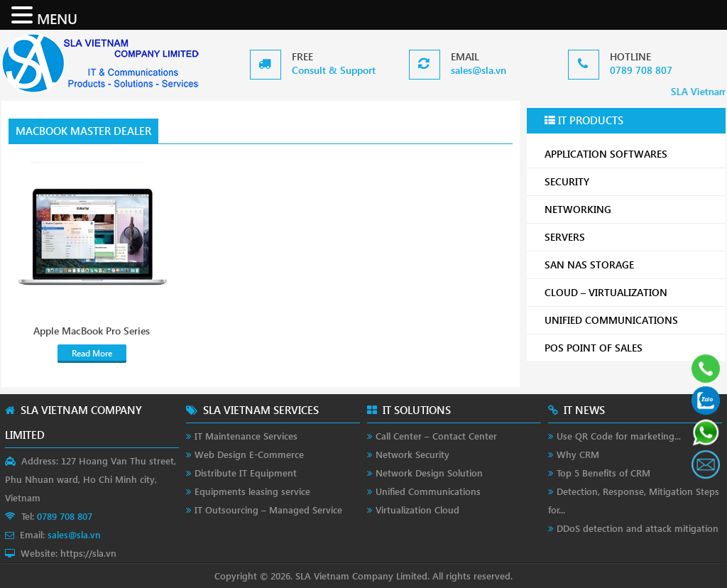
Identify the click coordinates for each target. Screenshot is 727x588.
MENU (57, 18)
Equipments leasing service (252, 491)
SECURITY (630, 181)
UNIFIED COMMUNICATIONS (630, 320)
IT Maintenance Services (246, 436)
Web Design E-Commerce (249, 454)
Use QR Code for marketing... (619, 436)
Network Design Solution (429, 473)
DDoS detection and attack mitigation (638, 528)
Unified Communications (428, 491)
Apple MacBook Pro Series (92, 331)
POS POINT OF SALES (630, 348)
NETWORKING (630, 209)
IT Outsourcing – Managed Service (268, 510)
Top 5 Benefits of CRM (603, 473)
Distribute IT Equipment (246, 473)
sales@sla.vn (479, 70)
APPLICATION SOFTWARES (606, 154)
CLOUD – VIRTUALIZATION (630, 292)
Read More (92, 353)
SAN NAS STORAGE (630, 265)
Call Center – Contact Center (436, 436)
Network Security (412, 454)
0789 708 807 (641, 70)
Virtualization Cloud (417, 510)
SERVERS (630, 237)
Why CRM (578, 454)
